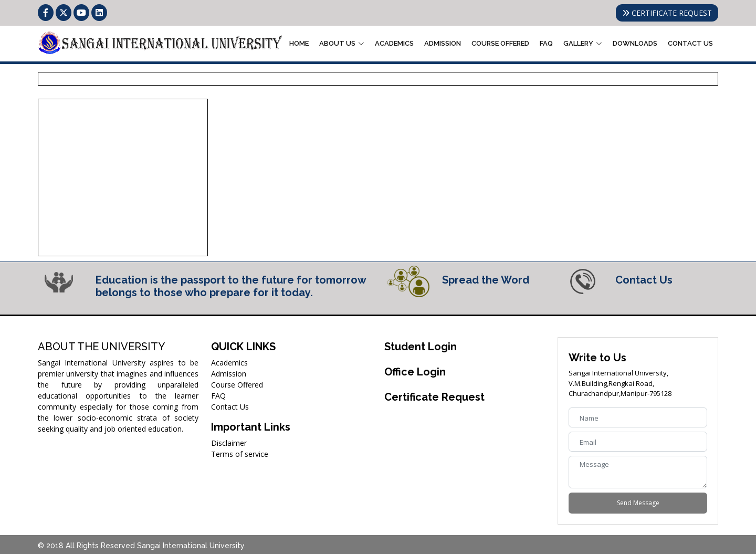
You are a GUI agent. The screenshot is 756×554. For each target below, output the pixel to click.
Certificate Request (434, 397)
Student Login (421, 347)
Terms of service (240, 454)
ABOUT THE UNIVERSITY (101, 347)
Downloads (635, 43)
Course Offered (500, 43)
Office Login (415, 372)
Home (299, 43)
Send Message (638, 503)
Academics (394, 43)
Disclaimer (229, 443)
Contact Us (690, 43)
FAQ (546, 43)
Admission (443, 43)
